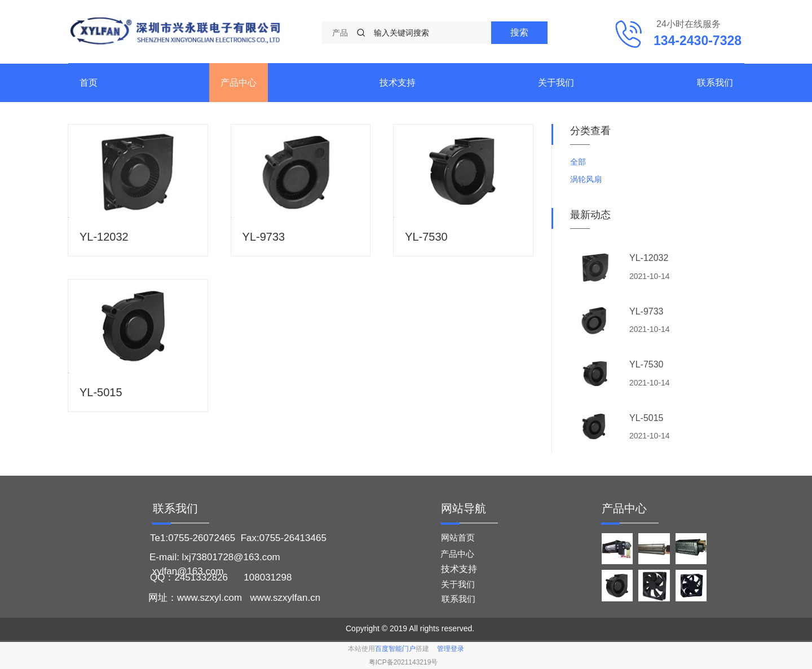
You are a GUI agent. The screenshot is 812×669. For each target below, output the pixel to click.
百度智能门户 (395, 649)
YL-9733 (264, 237)
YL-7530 (426, 237)
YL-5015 (101, 392)
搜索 (519, 32)
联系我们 (715, 83)
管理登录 (451, 649)
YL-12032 (104, 237)
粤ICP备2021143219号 (403, 662)
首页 (89, 83)
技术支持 (398, 83)
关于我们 (556, 83)
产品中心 (239, 83)
